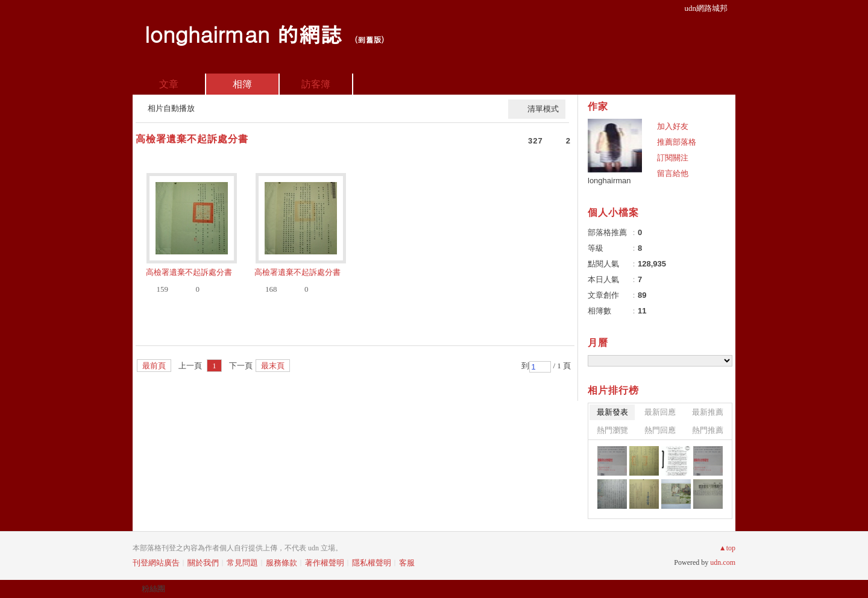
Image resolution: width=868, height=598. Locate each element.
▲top (727, 548)
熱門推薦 (708, 430)
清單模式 (543, 109)
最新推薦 (708, 412)
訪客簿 (316, 84)
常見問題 (242, 563)
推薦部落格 (677, 142)
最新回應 (660, 412)
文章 (169, 84)
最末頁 (273, 366)
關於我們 (203, 563)
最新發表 (612, 412)
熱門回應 (660, 430)
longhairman (609, 181)
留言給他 (673, 173)
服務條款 (281, 563)
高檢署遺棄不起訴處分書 (192, 139)
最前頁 (154, 366)
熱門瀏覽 (612, 430)
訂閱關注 (673, 158)
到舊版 (369, 39)
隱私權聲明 (372, 563)
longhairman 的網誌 (243, 33)
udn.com (723, 562)
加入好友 (673, 126)
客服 (407, 563)
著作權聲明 (325, 563)
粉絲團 (153, 589)
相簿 (242, 84)
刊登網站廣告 (156, 563)
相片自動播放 (171, 108)
